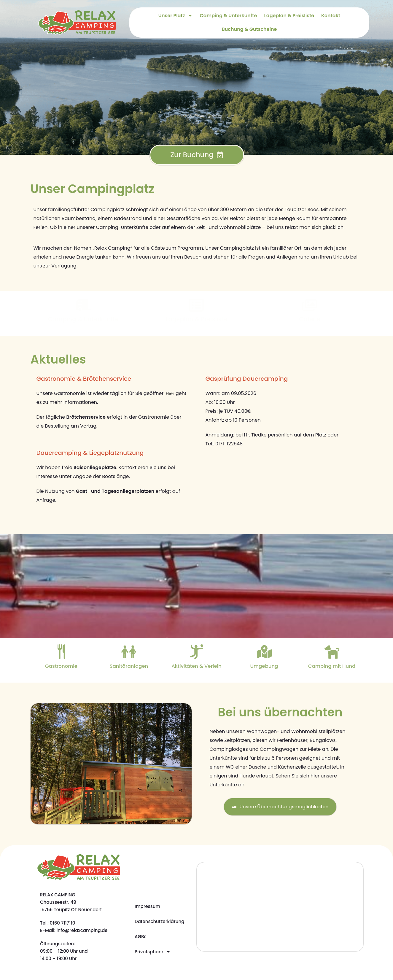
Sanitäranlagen (129, 666)
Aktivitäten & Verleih (197, 666)
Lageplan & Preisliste (289, 16)
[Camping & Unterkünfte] (83, 305)
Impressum (147, 906)
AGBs (141, 937)
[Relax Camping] (280, 907)
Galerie (310, 319)
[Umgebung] (264, 652)
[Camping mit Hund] (332, 652)
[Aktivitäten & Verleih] (196, 652)
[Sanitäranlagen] (129, 652)
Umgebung (264, 666)
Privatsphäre (153, 952)
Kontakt (331, 16)
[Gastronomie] (61, 652)
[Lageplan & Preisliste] (196, 305)
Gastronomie (61, 666)
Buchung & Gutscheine (249, 29)
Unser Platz (176, 16)
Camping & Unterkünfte (228, 16)
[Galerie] (310, 305)
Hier (170, 393)
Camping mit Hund (332, 666)
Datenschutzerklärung (159, 921)
